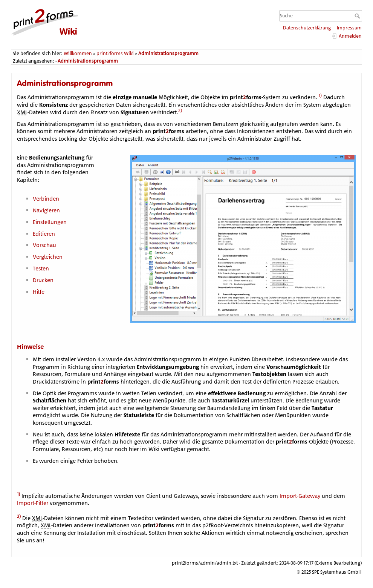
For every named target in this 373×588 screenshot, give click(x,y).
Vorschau (44, 245)
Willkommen (78, 53)
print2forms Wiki (115, 53)
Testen (41, 268)
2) (180, 110)
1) (320, 95)
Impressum (349, 28)
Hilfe (39, 292)
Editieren (44, 234)
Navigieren (46, 210)
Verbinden (46, 199)
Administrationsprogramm (168, 53)
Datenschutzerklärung (307, 28)
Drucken (43, 280)
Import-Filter (33, 503)
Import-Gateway (300, 495)
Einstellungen (50, 222)
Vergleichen (48, 257)
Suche (358, 16)
